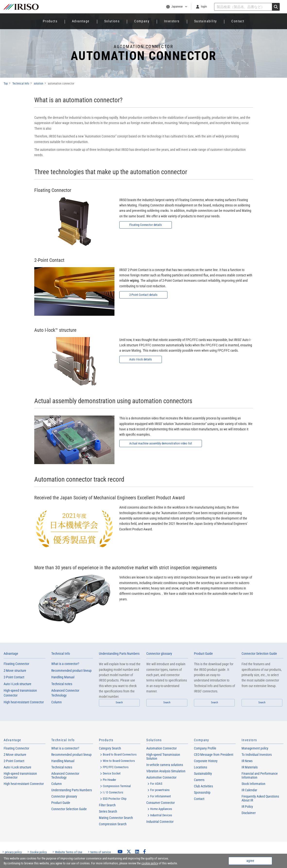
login (204, 7)
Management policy (255, 748)
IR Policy (247, 807)
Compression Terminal (117, 786)
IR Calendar (249, 790)
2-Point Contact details (144, 295)
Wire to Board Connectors (119, 761)
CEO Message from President (214, 755)
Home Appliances (161, 809)
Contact (238, 21)
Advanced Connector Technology (65, 693)
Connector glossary (159, 654)
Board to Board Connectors (120, 754)
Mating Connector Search (116, 818)
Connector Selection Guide (259, 654)
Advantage (81, 21)
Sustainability (206, 21)
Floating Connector (16, 664)
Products (50, 21)
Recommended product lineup (71, 671)
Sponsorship (202, 792)
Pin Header (109, 780)
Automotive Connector (161, 777)
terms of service (101, 852)
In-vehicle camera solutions (165, 765)
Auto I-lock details (141, 359)
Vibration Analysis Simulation (166, 771)
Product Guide (203, 654)
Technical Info (61, 654)
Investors (172, 21)
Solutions (112, 21)
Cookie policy (38, 852)
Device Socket (112, 773)
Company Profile (205, 748)
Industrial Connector (160, 822)
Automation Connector (161, 748)
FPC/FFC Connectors (116, 767)
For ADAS (156, 784)
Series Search (108, 811)
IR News (247, 761)
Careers (199, 780)
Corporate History (206, 761)
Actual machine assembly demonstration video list (163, 443)
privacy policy (13, 852)
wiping (134, 281)
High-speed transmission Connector (20, 693)
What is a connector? (65, 664)
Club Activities (203, 786)
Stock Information (253, 784)
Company (142, 21)
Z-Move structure (15, 671)
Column (57, 702)
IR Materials (250, 767)
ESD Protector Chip (115, 799)
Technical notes (62, 684)
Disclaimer (249, 813)
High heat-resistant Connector (24, 702)
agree (250, 861)
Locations (200, 767)
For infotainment (161, 796)
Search (119, 702)
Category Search (110, 748)
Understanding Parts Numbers (119, 654)
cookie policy (150, 863)
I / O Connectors (113, 792)
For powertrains (160, 790)
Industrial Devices (161, 815)
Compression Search (113, 824)
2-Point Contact (14, 677)
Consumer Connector (161, 803)
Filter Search (107, 805)
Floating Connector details (147, 225)
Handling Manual (63, 677)
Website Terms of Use (69, 852)
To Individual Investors (257, 755)
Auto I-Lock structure (17, 684)
